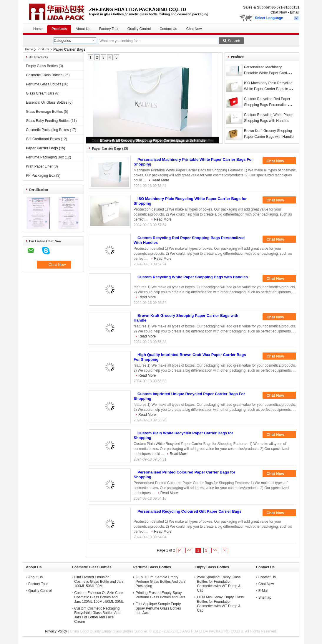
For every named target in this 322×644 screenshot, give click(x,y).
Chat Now (279, 12)
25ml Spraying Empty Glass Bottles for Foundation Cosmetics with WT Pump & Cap (219, 584)
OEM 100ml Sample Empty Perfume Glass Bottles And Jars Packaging (161, 582)
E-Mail (263, 591)
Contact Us (168, 29)
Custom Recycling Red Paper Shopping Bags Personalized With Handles (267, 105)
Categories (62, 41)
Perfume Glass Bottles (43, 84)
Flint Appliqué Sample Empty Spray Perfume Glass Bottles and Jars (158, 608)
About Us (83, 29)
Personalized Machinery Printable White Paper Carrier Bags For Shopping (267, 73)
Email (295, 12)
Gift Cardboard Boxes (43, 139)
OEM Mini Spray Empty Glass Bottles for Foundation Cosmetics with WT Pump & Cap (220, 604)
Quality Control (139, 29)
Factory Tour (109, 29)
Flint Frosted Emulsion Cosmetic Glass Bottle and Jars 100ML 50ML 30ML (99, 582)
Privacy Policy (56, 631)
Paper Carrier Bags (42, 148)
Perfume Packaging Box (45, 157)
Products (59, 29)
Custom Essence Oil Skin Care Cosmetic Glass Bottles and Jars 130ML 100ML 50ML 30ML (99, 597)
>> (215, 550)
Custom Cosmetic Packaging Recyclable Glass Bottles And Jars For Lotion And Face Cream (97, 615)
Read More (160, 180)
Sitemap (265, 597)
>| (225, 550)
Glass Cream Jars (40, 93)
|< (180, 550)
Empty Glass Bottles (42, 66)
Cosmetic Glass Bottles (44, 75)
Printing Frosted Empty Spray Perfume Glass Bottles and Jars (161, 595)
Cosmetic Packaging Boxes (47, 130)
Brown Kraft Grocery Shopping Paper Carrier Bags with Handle (153, 140)
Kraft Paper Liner (39, 166)
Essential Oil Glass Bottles (47, 102)
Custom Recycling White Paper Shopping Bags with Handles (193, 277)
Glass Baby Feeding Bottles (48, 121)
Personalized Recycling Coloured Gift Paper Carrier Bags (189, 511)
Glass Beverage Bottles (44, 112)
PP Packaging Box (40, 176)
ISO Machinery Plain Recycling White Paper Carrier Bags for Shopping (268, 89)
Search (234, 41)
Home (38, 29)
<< (189, 550)
